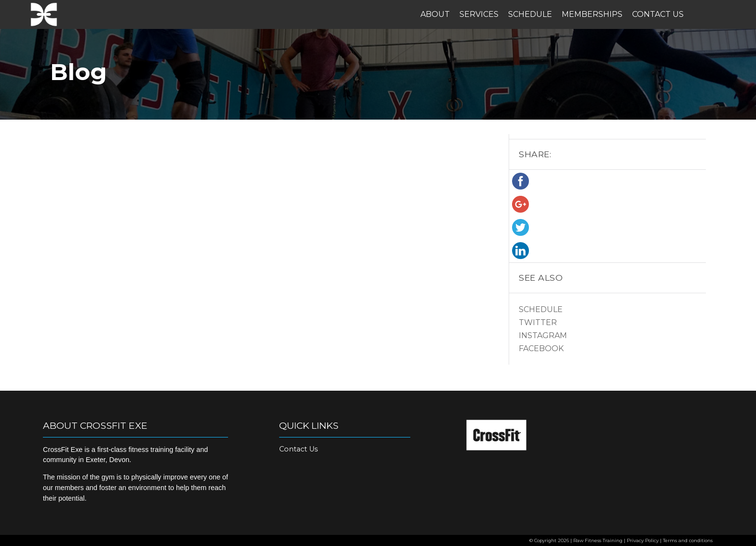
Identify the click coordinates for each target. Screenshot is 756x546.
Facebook (541, 348)
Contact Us (658, 14)
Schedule (530, 14)
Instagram (543, 335)
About (435, 14)
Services (479, 14)
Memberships (592, 14)
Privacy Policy (643, 540)
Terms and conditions (688, 540)
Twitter (538, 322)
